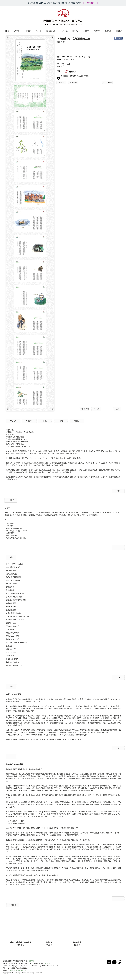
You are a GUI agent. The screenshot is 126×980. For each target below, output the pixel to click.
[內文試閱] (77, 421)
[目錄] (45, 421)
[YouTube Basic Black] (120, 962)
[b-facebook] (114, 962)
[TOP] (118, 491)
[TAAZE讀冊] (96, 409)
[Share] (118, 38)
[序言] (61, 421)
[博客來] (61, 83)
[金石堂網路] (85, 409)
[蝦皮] (117, 409)
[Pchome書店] (107, 83)
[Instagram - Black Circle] (109, 962)
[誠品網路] (73, 83)
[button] (13, 421)
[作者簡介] (29, 421)
